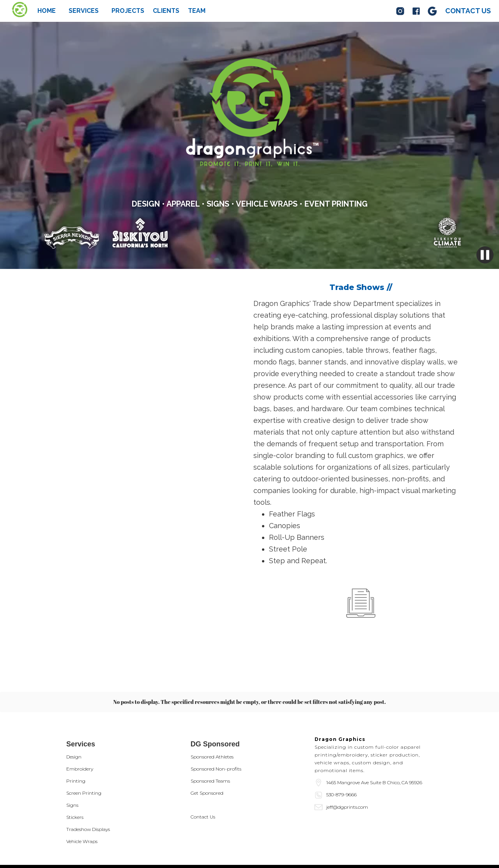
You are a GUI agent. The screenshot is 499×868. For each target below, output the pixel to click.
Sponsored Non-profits (216, 733)
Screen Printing (84, 757)
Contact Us (203, 781)
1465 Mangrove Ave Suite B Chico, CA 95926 (374, 747)
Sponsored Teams (210, 745)
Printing (76, 745)
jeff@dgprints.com (347, 771)
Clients (166, 11)
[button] (84, 11)
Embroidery (80, 733)
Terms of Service (126, 849)
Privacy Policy (84, 849)
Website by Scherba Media (99, 856)
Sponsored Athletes (212, 721)
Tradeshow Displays (88, 793)
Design (74, 721)
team (197, 11)
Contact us (468, 11)
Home (47, 11)
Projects (128, 11)
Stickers (75, 781)
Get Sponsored (207, 757)
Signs (72, 769)
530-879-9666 (342, 759)
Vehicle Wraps (82, 805)
